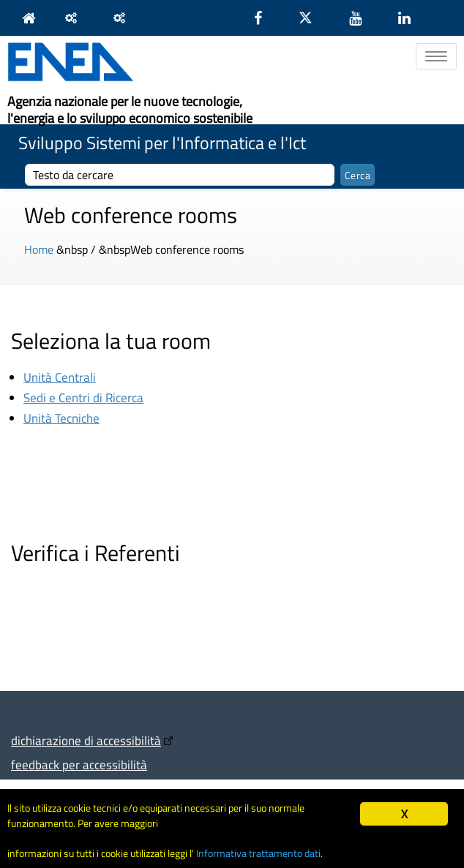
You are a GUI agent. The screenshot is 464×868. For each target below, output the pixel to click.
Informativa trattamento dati (258, 853)
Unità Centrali (60, 377)
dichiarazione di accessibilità (86, 740)
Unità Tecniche (61, 418)
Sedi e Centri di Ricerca (83, 397)
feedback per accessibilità (79, 765)
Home (39, 249)
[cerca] (180, 175)
